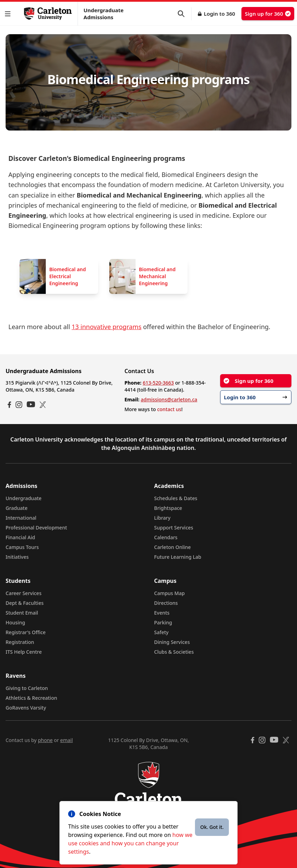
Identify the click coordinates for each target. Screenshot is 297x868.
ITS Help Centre (24, 652)
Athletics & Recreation (31, 698)
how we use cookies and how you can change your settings (130, 843)
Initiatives (17, 557)
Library (162, 518)
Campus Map (169, 593)
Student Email (22, 613)
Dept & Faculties (25, 603)
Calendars (166, 537)
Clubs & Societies (174, 652)
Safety (161, 632)
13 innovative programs (107, 327)
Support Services (174, 528)
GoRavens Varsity (26, 708)
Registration (20, 642)
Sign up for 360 (268, 14)
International (21, 518)
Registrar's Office (26, 632)
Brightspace (168, 508)
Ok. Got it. (212, 827)
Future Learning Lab (178, 557)
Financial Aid (20, 537)
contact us (169, 409)
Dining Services (172, 642)
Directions (166, 603)
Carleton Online (172, 547)
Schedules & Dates (176, 498)
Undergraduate (24, 498)
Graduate (17, 508)
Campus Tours (22, 547)
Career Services (24, 593)
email (66, 740)
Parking (163, 622)
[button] (9, 14)
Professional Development (36, 528)
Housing (15, 622)
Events (162, 613)
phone (45, 740)
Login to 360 (219, 14)
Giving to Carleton (27, 688)
